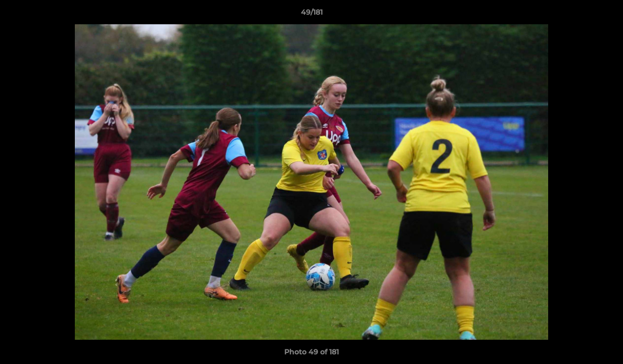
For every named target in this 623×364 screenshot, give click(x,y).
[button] (605, 15)
